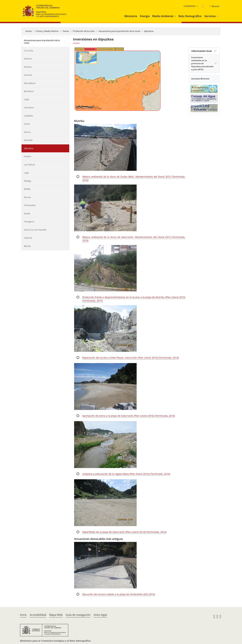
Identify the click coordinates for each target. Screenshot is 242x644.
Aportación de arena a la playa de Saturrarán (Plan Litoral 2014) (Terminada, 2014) (129, 416)
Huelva (27, 156)
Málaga (27, 181)
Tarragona (29, 221)
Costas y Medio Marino (47, 31)
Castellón (28, 116)
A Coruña (28, 51)
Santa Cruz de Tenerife (35, 230)
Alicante (28, 59)
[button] (176, 16)
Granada (28, 140)
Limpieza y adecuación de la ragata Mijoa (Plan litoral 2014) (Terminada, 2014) (126, 474)
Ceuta (27, 124)
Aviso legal (100, 615)
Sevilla (27, 213)
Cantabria (29, 107)
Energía (145, 16)
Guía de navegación (78, 615)
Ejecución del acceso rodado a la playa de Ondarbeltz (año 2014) (119, 594)
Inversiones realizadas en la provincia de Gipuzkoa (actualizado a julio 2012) (202, 63)
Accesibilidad (38, 615)
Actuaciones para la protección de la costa (119, 31)
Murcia (27, 197)
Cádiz (27, 99)
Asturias (28, 75)
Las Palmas (29, 165)
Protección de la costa (84, 31)
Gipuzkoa (149, 31)
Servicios (210, 16)
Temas (66, 31)
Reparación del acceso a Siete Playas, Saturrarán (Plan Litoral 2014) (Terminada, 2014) (131, 358)
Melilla (27, 189)
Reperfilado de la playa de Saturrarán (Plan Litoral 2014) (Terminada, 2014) (124, 532)
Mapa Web (56, 615)
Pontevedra (30, 205)
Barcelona (29, 91)
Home (28, 31)
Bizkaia (27, 246)
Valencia (28, 238)
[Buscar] (213, 6)
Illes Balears (30, 83)
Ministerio (131, 16)
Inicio (23, 615)
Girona (27, 132)
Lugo (26, 173)
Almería (28, 67)
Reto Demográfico (190, 16)
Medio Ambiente (163, 16)
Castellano (190, 6)
